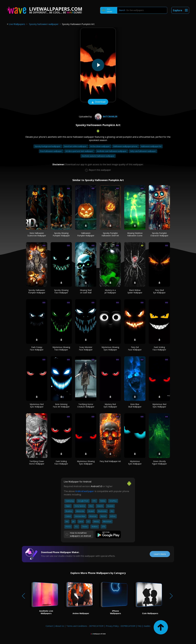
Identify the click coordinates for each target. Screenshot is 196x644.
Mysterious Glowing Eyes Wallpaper (110, 348)
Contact (49, 626)
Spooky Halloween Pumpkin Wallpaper (37, 291)
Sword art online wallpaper (75, 146)
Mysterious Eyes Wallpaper (135, 462)
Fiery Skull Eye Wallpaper (159, 291)
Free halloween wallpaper (51, 151)
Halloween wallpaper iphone (126, 146)
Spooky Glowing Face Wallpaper (61, 291)
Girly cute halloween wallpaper (143, 151)
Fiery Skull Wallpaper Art (110, 461)
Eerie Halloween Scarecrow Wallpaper (37, 234)
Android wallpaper (85, 491)
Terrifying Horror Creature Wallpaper (86, 405)
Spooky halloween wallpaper (44, 24)
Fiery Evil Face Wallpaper (135, 348)
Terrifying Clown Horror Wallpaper (37, 462)
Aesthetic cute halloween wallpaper (112, 151)
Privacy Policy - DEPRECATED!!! (120, 626)
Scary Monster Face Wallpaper (86, 348)
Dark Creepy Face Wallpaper (37, 348)
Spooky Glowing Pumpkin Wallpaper (61, 234)
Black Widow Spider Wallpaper (135, 291)
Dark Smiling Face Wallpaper (159, 348)
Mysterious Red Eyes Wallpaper (37, 405)
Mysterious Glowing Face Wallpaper (61, 348)
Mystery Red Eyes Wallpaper (110, 405)
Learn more (160, 554)
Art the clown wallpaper (100, 146)
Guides (147, 626)
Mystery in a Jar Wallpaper (110, 291)
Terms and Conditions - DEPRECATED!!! (85, 626)
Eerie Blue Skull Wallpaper (135, 405)
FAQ (139, 626)
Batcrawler (106, 117)
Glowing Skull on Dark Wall (86, 291)
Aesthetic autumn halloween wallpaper (98, 156)
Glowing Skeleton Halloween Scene (135, 234)
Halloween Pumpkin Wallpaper (86, 234)
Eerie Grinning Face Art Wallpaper (61, 405)
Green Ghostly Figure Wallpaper (159, 462)
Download (98, 102)
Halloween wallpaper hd (151, 146)
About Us (60, 626)
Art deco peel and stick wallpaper (79, 151)
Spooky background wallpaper (48, 146)
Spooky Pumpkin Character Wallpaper (159, 234)
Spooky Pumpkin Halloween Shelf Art (110, 234)
